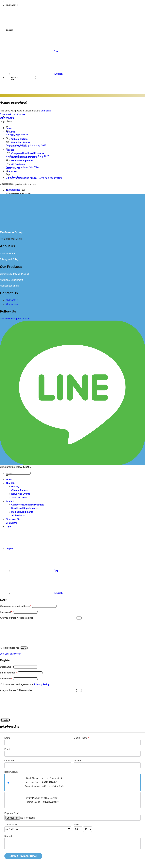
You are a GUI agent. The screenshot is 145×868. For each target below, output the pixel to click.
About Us (10, 483)
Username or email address (16, 606)
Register (5, 720)
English (31, 30)
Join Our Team (19, 498)
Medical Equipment (10, 286)
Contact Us (11, 523)
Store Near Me (13, 519)
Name (7, 738)
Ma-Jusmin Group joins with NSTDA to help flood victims (34, 178)
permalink (46, 111)
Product (10, 501)
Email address (8, 673)
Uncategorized (13, 190)
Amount (78, 761)
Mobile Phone (81, 738)
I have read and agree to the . (27, 684)
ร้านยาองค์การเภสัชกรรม (13, 114)
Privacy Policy (42, 684)
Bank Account (11, 772)
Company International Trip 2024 (22, 167)
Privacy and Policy (9, 259)
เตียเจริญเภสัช (7, 118)
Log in (24, 648)
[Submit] (12, 79)
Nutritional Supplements (24, 508)
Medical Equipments (22, 512)
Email (7, 749)
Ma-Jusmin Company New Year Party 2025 (27, 156)
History (15, 487)
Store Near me (7, 254)
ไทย (35, 51)
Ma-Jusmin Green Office (18, 135)
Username (6, 667)
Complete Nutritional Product (15, 274)
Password (6, 612)
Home (9, 480)
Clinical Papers (19, 490)
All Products (18, 515)
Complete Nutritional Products (28, 505)
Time (76, 825)
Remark (8, 836)
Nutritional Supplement (11, 280)
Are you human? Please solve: (41, 618)
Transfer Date (11, 825)
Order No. (9, 761)
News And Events (21, 494)
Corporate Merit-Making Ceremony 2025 (26, 145)
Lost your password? (10, 654)
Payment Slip (12, 813)
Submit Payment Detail (23, 856)
